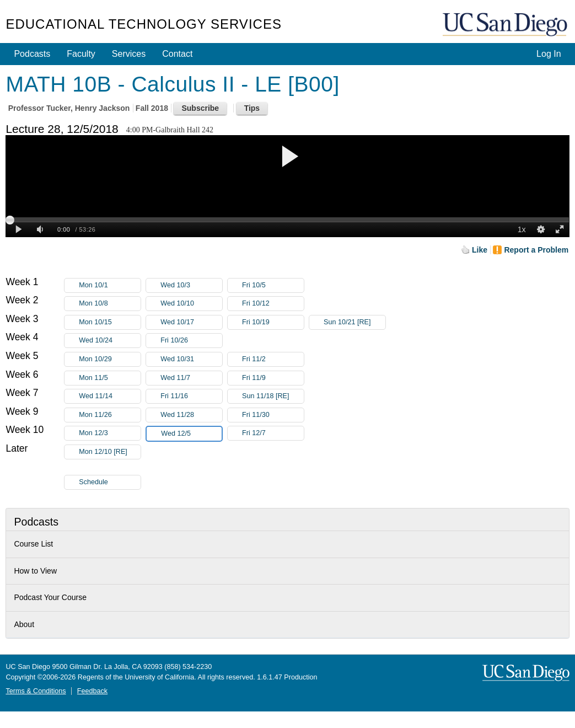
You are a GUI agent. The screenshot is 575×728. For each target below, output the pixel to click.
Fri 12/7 (273, 433)
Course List (33, 544)
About (24, 624)
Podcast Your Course (50, 597)
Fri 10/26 (191, 341)
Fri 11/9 (273, 378)
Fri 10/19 (273, 322)
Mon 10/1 (110, 285)
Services (129, 54)
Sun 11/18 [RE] (273, 396)
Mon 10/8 (110, 304)
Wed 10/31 (191, 359)
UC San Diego (506, 25)
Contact (177, 54)
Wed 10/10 (191, 304)
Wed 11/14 (110, 396)
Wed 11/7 (191, 378)
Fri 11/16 (191, 396)
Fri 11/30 (273, 415)
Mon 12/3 (110, 433)
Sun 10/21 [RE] (354, 322)
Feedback (92, 691)
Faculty (81, 54)
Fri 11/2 (273, 359)
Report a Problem (536, 250)
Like (480, 250)
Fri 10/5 (273, 285)
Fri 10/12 (273, 304)
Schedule (93, 482)
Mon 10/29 (110, 359)
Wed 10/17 (191, 322)
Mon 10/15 (110, 322)
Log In (549, 54)
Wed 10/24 (110, 341)
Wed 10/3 (191, 285)
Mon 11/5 (110, 378)
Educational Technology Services (143, 24)
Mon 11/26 (110, 415)
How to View (35, 571)
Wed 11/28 (191, 415)
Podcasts (32, 54)
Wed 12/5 (191, 434)
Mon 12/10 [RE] (110, 454)
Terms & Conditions (36, 691)
